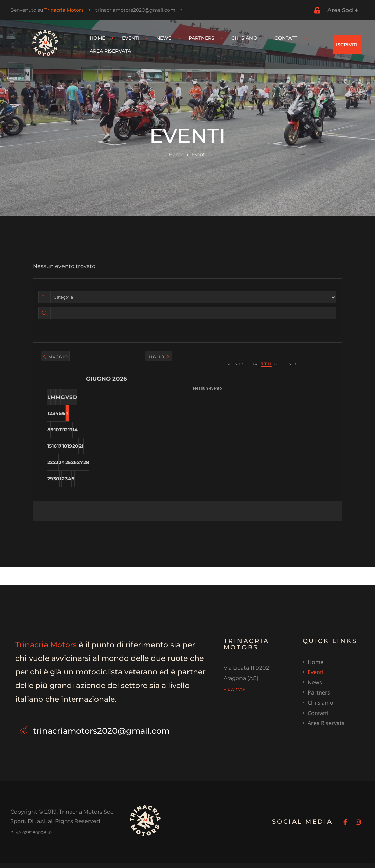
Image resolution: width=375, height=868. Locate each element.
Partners (201, 38)
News (164, 38)
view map (235, 695)
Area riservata (110, 51)
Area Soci (343, 10)
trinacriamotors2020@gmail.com (135, 10)
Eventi (131, 38)
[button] (347, 44)
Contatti (287, 38)
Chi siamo (244, 38)
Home (97, 38)
